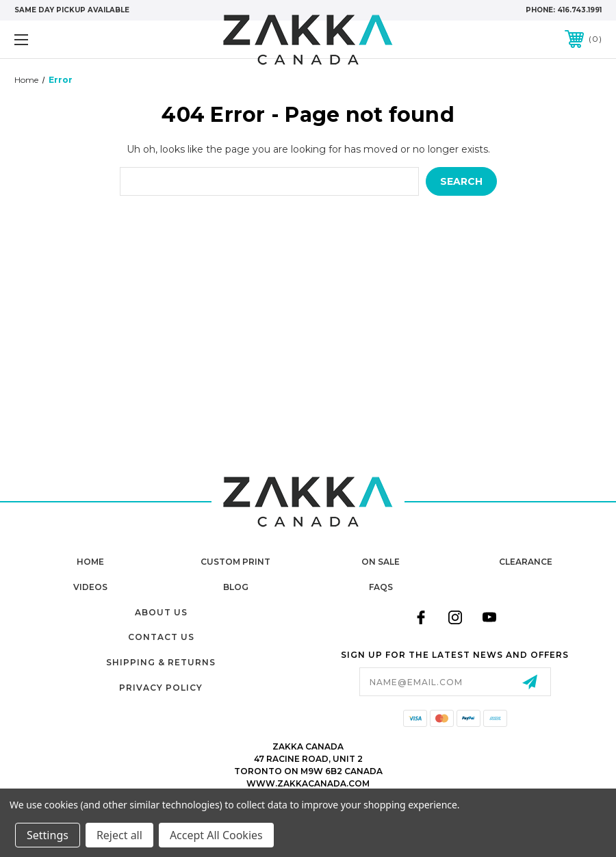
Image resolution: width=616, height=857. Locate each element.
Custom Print (235, 562)
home (90, 562)
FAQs (381, 587)
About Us (161, 612)
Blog (236, 587)
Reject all (119, 835)
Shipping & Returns (161, 662)
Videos (90, 587)
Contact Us (161, 637)
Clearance (526, 562)
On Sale (381, 562)
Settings (48, 835)
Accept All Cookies (216, 835)
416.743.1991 (579, 10)
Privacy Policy (161, 688)
